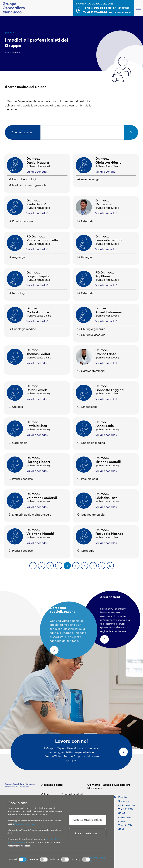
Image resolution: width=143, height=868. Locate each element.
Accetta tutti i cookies (87, 820)
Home (8, 53)
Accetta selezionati (88, 833)
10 (110, 566)
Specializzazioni (72, 794)
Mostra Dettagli (98, 859)
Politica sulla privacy (25, 824)
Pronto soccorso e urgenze (104, 8)
